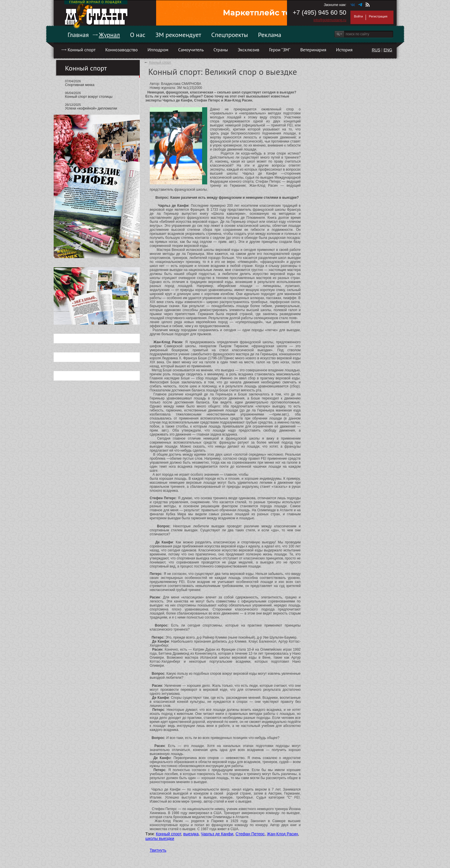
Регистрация (378, 16)
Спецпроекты (230, 35)
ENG (388, 50)
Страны (221, 50)
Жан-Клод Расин (283, 834)
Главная (78, 35)
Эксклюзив (248, 50)
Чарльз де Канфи (217, 834)
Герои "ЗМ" (280, 50)
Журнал (109, 35)
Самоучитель (191, 50)
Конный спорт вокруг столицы (89, 97)
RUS (376, 50)
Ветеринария (313, 50)
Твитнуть (158, 850)
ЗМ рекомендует (179, 35)
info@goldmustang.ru (330, 20)
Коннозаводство (122, 50)
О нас (138, 35)
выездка (191, 834)
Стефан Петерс (250, 834)
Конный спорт (82, 50)
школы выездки (160, 838)
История (344, 50)
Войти (359, 16)
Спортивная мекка (80, 85)
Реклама (270, 35)
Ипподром (158, 50)
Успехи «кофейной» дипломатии (91, 108)
